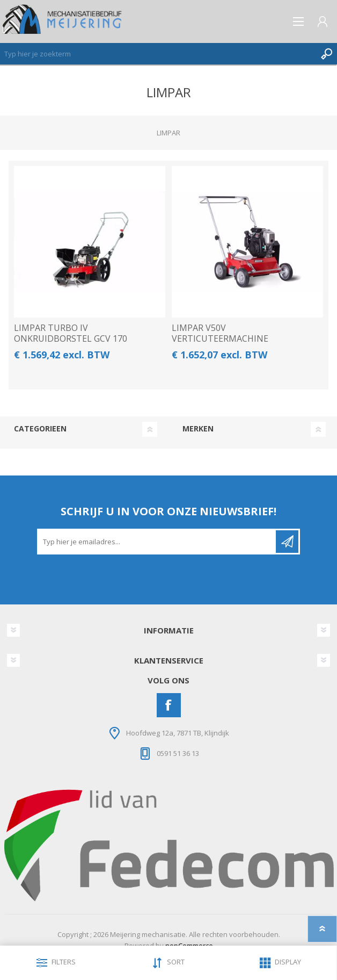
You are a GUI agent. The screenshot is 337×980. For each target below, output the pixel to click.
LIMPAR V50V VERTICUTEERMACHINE (220, 333)
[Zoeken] (158, 54)
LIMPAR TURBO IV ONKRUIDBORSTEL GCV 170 (71, 333)
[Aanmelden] (157, 542)
